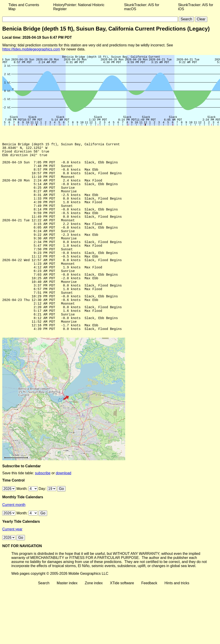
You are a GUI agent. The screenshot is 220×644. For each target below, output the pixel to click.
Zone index (94, 618)
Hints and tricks (177, 618)
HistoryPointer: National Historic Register (79, 7)
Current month (14, 540)
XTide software (122, 618)
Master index (67, 618)
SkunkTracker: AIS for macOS (142, 7)
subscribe (43, 508)
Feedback (149, 618)
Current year (12, 564)
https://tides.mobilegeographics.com (31, 49)
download (64, 508)
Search (44, 618)
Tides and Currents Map (24, 7)
